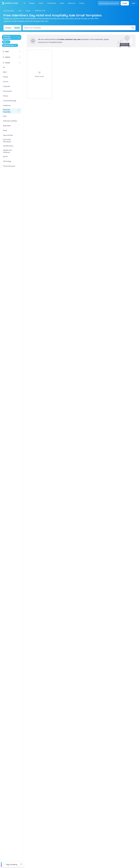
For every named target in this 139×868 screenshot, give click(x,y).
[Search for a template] (78, 28)
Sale (20, 11)
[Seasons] (20, 57)
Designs (8, 28)
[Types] (20, 51)
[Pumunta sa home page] (9, 3)
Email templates (9, 11)
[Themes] (20, 63)
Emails (17, 28)
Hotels (28, 11)
